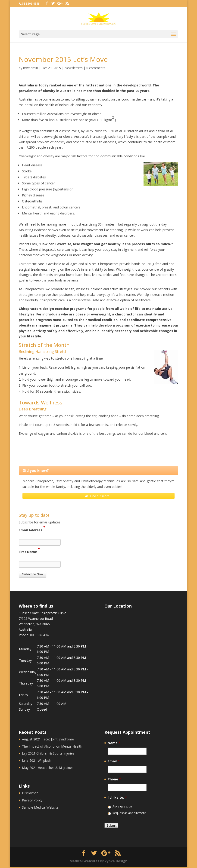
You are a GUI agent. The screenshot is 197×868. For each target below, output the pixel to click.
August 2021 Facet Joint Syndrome (48, 740)
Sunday (24, 710)
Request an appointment (129, 814)
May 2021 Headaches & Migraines (48, 769)
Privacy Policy (32, 801)
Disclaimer (30, 794)
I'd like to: (117, 798)
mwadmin (31, 68)
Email (114, 762)
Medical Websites (84, 862)
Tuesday (25, 661)
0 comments (96, 68)
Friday (23, 696)
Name (114, 744)
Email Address (32, 530)
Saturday (26, 704)
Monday (25, 650)
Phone (114, 780)
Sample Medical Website (40, 808)
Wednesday (28, 673)
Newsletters (74, 68)
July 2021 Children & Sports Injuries (48, 754)
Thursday (26, 684)
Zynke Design (116, 862)
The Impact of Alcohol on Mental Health (52, 747)
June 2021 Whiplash (37, 761)
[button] (33, 575)
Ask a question (122, 807)
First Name (29, 552)
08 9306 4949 (31, 4)
